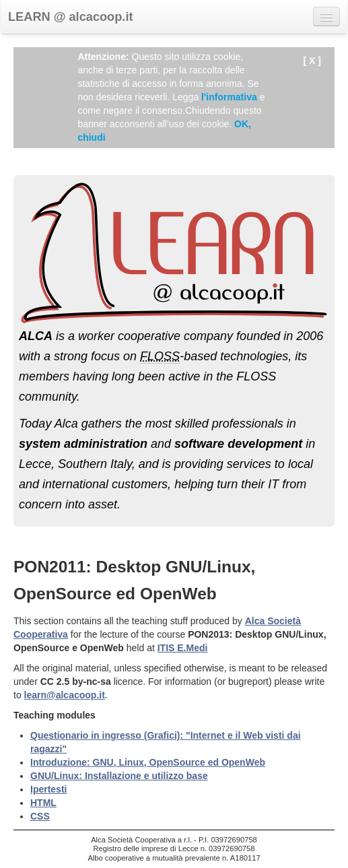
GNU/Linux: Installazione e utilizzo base (119, 776)
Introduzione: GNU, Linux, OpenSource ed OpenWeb (148, 762)
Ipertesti (48, 789)
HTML (43, 803)
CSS (40, 816)
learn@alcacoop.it (65, 695)
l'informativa (229, 97)
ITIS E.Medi (183, 648)
